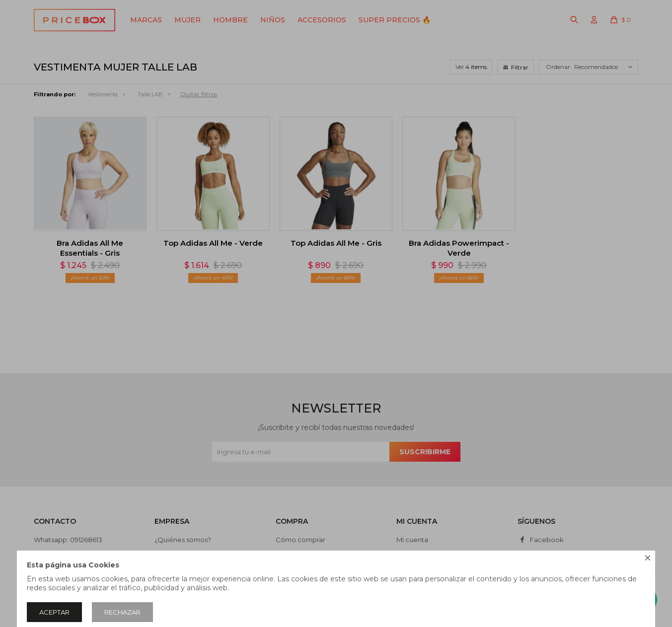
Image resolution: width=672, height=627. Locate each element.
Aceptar (54, 612)
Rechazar (122, 612)
